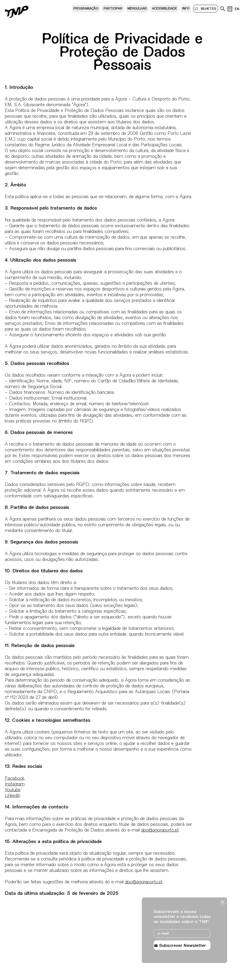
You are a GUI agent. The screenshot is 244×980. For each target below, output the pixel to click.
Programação (86, 9)
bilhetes (208, 9)
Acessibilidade (165, 9)
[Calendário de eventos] (230, 9)
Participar (113, 9)
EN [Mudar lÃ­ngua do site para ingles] (237, 9)
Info (186, 9)
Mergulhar (137, 9)
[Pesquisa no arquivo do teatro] (223, 9)
